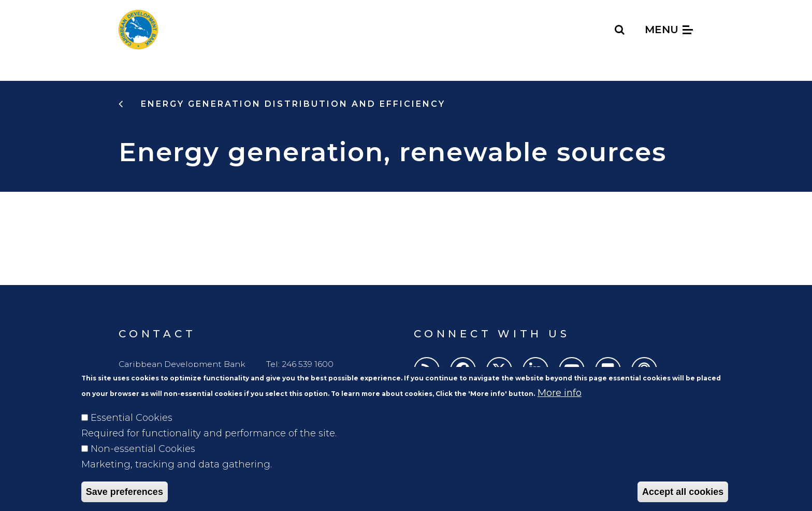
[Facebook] (463, 370)
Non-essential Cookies (143, 463)
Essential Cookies (132, 432)
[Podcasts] (644, 370)
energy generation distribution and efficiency (291, 104)
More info (560, 407)
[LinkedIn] (535, 370)
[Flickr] (608, 370)
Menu (669, 30)
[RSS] (427, 370)
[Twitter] (499, 370)
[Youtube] (572, 370)
